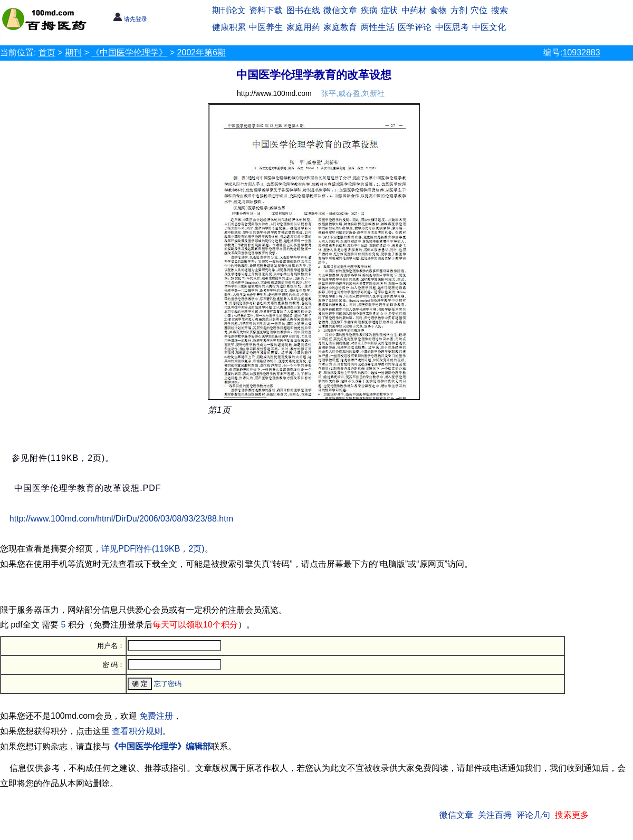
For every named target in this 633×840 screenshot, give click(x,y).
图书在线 (303, 10)
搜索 (500, 10)
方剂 (459, 10)
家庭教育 (340, 27)
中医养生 (266, 27)
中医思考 (452, 27)
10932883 (581, 52)
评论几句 (533, 815)
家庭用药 (303, 27)
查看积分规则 (137, 731)
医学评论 (415, 27)
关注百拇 (495, 815)
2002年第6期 (202, 52)
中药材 (414, 10)
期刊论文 (229, 10)
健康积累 (229, 27)
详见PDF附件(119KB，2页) (153, 549)
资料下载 (266, 10)
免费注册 (156, 716)
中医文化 (489, 27)
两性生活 (378, 27)
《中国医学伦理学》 (129, 52)
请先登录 (130, 19)
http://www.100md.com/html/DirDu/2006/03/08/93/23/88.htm (121, 519)
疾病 (369, 10)
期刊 (73, 52)
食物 (438, 10)
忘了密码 (168, 684)
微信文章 (340, 10)
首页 (47, 52)
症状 (389, 10)
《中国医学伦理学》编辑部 (160, 746)
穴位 (479, 10)
